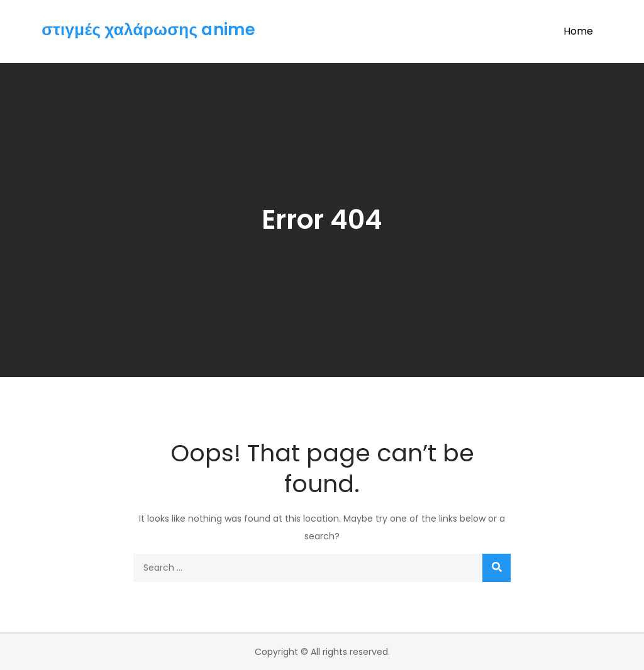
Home (578, 31)
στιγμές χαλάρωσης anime (148, 30)
